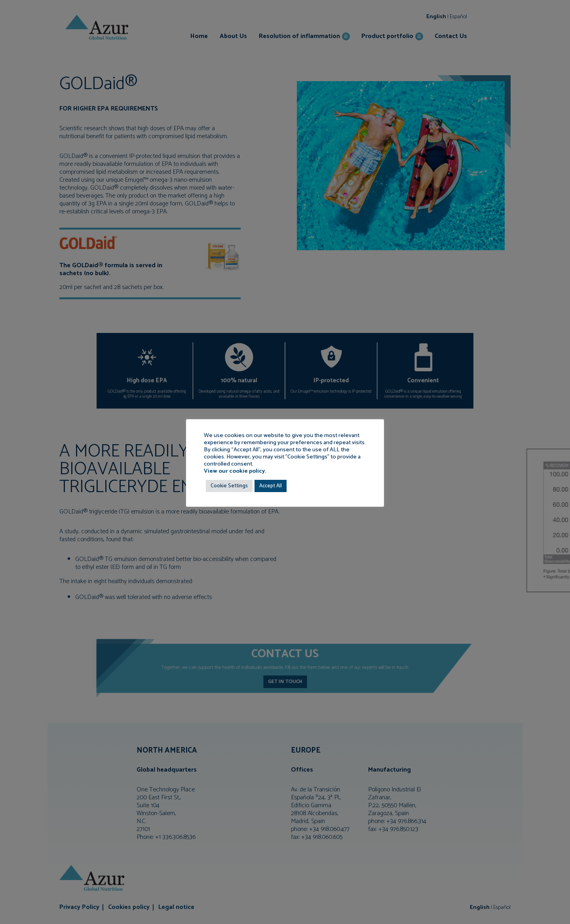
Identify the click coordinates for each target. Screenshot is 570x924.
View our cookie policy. (235, 471)
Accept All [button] (271, 486)
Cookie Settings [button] (229, 486)
